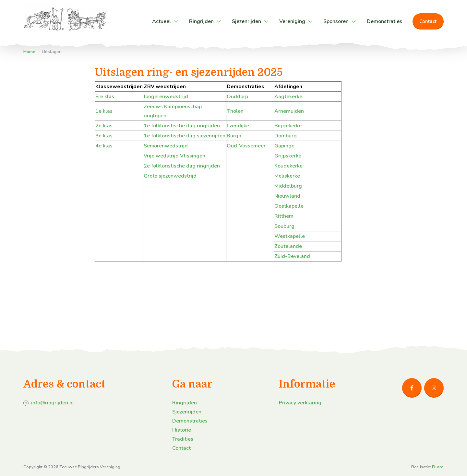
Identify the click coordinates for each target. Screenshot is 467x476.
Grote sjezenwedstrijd (170, 176)
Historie (182, 430)
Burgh (234, 136)
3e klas (104, 136)
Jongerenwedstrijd (166, 97)
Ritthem (284, 216)
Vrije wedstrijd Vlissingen (174, 156)
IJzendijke (238, 126)
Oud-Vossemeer (246, 146)
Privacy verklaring (300, 403)
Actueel (162, 21)
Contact (428, 21)
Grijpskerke (288, 156)
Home (29, 52)
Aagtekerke (288, 97)
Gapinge (284, 146)
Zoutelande (288, 246)
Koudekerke (288, 166)
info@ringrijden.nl (53, 403)
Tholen (235, 111)
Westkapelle (290, 236)
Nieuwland (287, 196)
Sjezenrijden (246, 21)
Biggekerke (288, 126)
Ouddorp (237, 97)
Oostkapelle (289, 206)
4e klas (104, 146)
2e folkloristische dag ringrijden (182, 166)
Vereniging (292, 21)
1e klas (104, 111)
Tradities (183, 439)
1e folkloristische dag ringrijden (182, 126)
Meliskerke (287, 176)
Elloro (438, 467)
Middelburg (288, 186)
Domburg (286, 136)
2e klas (104, 126)
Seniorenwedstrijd (166, 146)
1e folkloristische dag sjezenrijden (185, 136)
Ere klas (105, 97)
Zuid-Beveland (292, 256)
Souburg (284, 226)
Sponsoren (336, 21)
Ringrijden (201, 21)
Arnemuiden (289, 111)
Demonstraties (384, 21)
